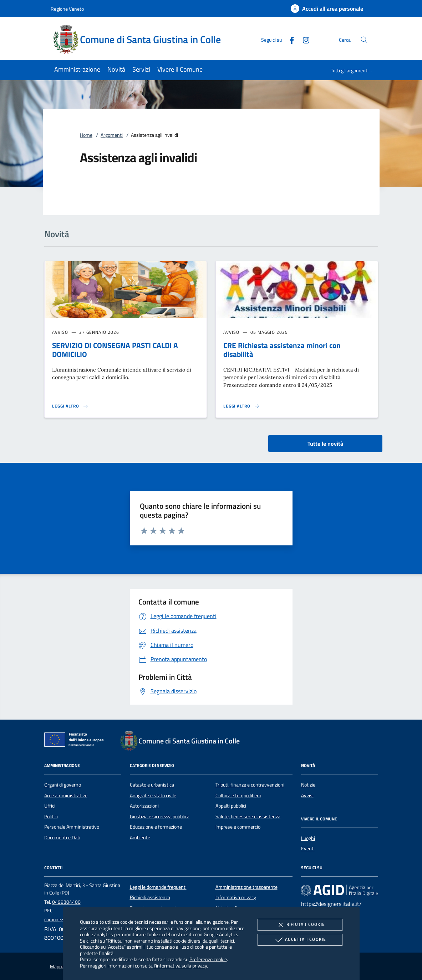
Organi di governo (63, 785)
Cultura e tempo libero (238, 795)
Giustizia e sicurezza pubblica (160, 816)
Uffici (50, 806)
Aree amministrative (66, 795)
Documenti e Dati (62, 838)
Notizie (308, 785)
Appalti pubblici (231, 806)
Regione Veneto (67, 9)
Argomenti (112, 135)
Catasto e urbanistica (152, 785)
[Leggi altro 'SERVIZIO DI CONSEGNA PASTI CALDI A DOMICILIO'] (70, 406)
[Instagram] (303, 39)
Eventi (308, 849)
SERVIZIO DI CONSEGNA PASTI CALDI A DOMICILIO (115, 350)
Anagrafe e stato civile (153, 795)
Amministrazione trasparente (246, 887)
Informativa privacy (236, 897)
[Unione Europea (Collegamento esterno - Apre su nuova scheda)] (76, 741)
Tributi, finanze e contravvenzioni (250, 785)
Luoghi (308, 838)
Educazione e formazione (156, 827)
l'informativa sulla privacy (180, 966)
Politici (51, 816)
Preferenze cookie (208, 959)
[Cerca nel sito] (364, 40)
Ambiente (140, 838)
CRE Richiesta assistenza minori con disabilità (282, 350)
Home (86, 135)
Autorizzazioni (144, 806)
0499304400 (66, 902)
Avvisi (307, 795)
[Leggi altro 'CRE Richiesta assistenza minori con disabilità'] (241, 406)
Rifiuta (300, 925)
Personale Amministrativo (72, 827)
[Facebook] (289, 39)
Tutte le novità (325, 444)
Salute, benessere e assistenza (248, 816)
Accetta (300, 940)
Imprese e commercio (238, 827)
